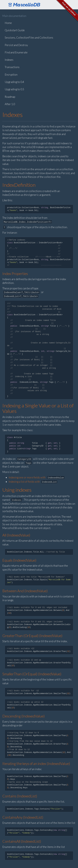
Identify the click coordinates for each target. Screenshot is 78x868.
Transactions (12, 67)
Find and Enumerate (16, 52)
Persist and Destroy (16, 45)
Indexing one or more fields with (37, 477)
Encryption (11, 75)
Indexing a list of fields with (33, 482)
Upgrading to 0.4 (14, 82)
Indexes (9, 60)
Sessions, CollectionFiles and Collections (29, 38)
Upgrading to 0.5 (14, 89)
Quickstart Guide (15, 30)
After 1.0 (10, 104)
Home (8, 23)
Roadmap (10, 97)
